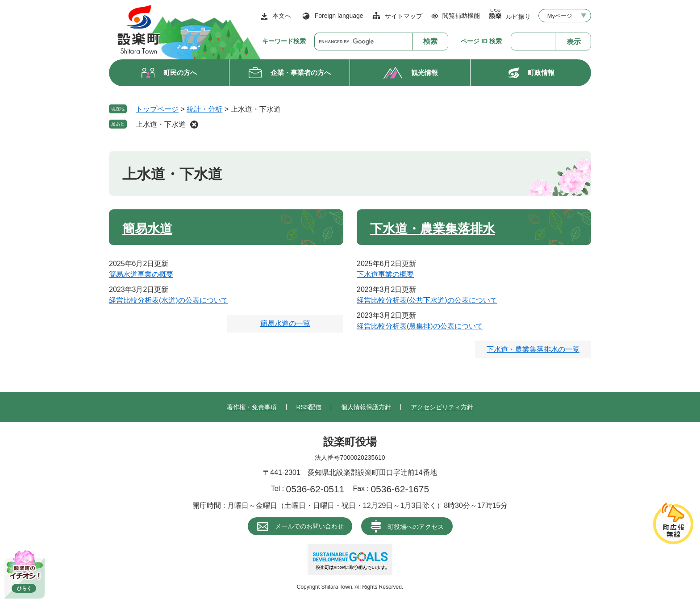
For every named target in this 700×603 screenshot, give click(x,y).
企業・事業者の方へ (301, 73)
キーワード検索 (284, 41)
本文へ (282, 16)
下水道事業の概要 (385, 274)
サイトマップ (404, 16)
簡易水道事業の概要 (141, 274)
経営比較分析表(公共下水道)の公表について (427, 300)
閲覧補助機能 (461, 16)
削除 (194, 125)
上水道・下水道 (161, 124)
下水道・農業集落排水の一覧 (533, 349)
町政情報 (541, 73)
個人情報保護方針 (366, 407)
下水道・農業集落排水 (433, 229)
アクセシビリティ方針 (442, 407)
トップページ (157, 109)
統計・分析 (204, 109)
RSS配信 (309, 407)
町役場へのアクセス (416, 527)
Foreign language (339, 16)
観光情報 (425, 73)
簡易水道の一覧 (285, 323)
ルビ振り (518, 16)
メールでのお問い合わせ (309, 526)
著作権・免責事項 (252, 407)
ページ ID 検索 (481, 41)
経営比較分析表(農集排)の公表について (420, 326)
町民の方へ (180, 73)
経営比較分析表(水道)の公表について (169, 300)
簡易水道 (147, 229)
